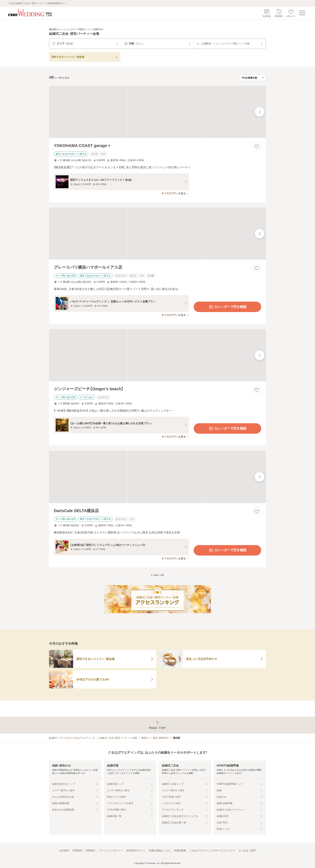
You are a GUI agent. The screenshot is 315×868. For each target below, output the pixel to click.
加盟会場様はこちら (160, 851)
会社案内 (64, 851)
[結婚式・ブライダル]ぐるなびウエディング (72, 738)
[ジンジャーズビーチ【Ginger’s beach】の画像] (157, 355)
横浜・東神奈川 (161, 738)
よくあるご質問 (247, 851)
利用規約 (77, 851)
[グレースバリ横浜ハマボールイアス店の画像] (157, 234)
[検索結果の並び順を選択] (253, 78)
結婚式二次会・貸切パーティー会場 (118, 738)
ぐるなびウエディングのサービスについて (212, 851)
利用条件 (90, 851)
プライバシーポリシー (111, 851)
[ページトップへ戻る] (157, 725)
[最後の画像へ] (260, 112)
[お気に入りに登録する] (257, 146)
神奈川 (145, 738)
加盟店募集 (180, 851)
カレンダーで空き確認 (227, 307)
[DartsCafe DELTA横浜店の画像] (157, 477)
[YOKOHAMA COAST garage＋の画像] (157, 112)
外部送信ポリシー (136, 851)
